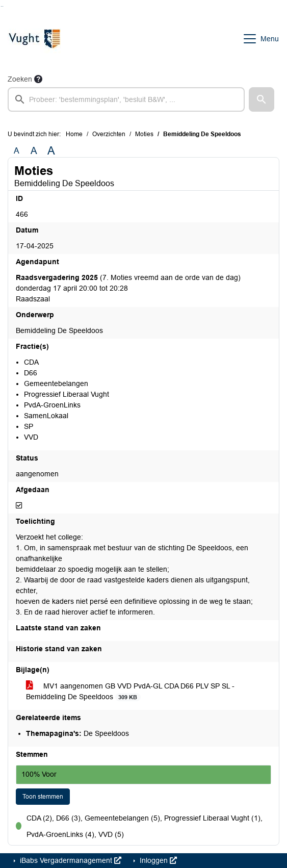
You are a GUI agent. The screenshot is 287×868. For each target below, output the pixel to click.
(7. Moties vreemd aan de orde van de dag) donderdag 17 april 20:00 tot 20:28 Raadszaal (128, 288)
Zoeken (20, 79)
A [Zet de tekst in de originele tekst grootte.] (17, 151)
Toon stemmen (43, 797)
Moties (144, 134)
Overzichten (109, 134)
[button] (262, 99)
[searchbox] (126, 99)
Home (74, 134)
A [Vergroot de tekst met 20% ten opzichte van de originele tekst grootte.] (34, 151)
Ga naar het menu (3, 6)
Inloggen (157, 860)
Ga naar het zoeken (1, 6)
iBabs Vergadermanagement (70, 860)
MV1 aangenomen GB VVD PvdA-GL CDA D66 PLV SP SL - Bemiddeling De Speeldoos (130, 692)
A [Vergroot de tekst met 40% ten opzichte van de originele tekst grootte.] (51, 151)
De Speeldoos (77, 733)
